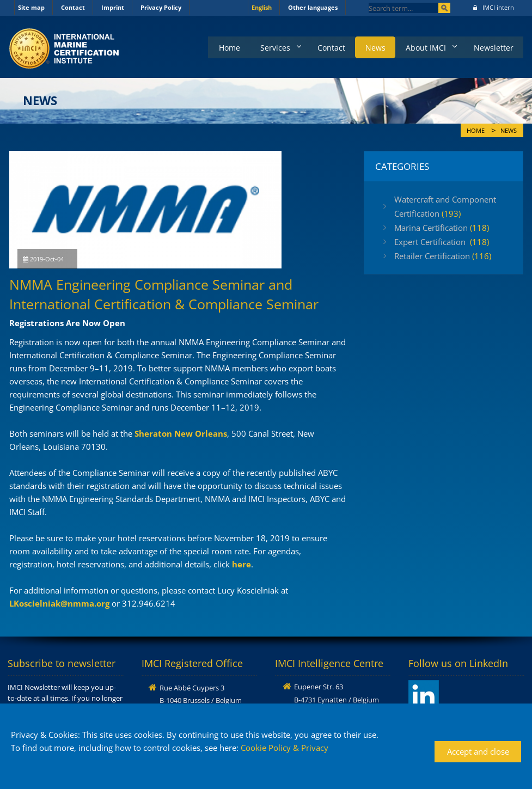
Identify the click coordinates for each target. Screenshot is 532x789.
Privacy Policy (161, 7)
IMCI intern (494, 7)
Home (219, 47)
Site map (31, 7)
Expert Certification (442, 242)
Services (266, 47)
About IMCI (423, 47)
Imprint (113, 7)
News (371, 47)
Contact (73, 7)
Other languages (313, 7)
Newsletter (493, 47)
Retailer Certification (443, 256)
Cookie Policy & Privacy (285, 748)
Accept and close (478, 751)
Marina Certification (442, 228)
